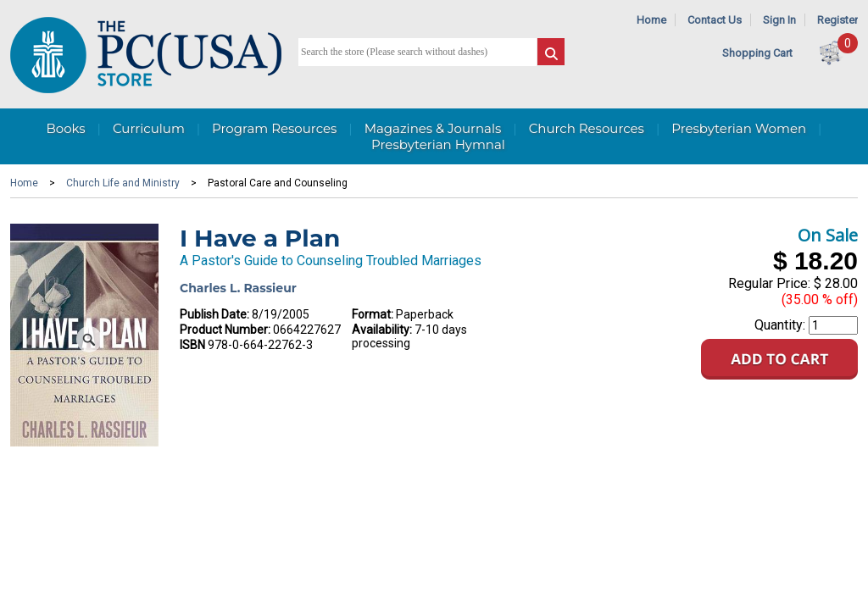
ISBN (192, 345)
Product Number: (225, 330)
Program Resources (274, 128)
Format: (373, 314)
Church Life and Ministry (123, 183)
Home (651, 20)
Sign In (779, 20)
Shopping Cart (757, 53)
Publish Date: (214, 314)
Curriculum (149, 128)
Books (65, 128)
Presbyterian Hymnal (438, 144)
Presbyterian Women (739, 128)
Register (837, 20)
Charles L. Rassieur (238, 288)
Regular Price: (769, 283)
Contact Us (715, 20)
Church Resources (587, 128)
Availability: (382, 330)
